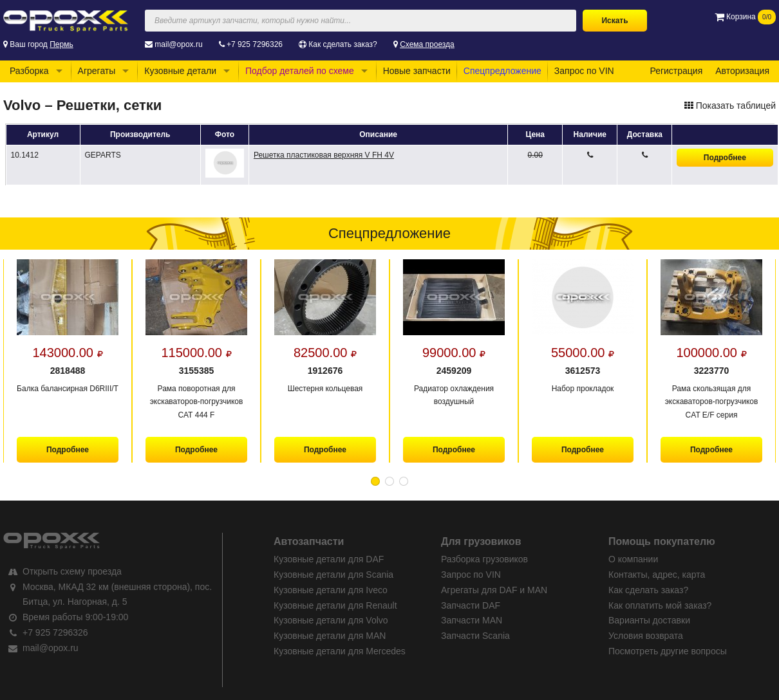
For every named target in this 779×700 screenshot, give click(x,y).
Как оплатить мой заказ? (660, 605)
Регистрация (676, 71)
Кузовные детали (180, 71)
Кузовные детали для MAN (330, 636)
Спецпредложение (502, 71)
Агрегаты (97, 71)
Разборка (29, 71)
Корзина (745, 17)
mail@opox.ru (178, 44)
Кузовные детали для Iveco (331, 590)
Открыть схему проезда (72, 571)
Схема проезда (427, 44)
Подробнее (725, 158)
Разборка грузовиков (484, 559)
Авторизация (742, 71)
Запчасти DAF (471, 605)
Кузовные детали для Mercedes (340, 651)
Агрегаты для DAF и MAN (494, 590)
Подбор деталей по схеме (300, 71)
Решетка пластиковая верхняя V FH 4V (324, 155)
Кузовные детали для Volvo (331, 620)
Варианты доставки (649, 620)
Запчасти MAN (472, 620)
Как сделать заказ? (343, 44)
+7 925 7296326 (255, 44)
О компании (633, 559)
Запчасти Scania (475, 636)
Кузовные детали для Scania (333, 575)
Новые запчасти (417, 71)
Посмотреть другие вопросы (668, 651)
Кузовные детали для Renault (335, 605)
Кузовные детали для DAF (329, 559)
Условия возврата (646, 636)
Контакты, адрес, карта (657, 575)
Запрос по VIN (584, 71)
